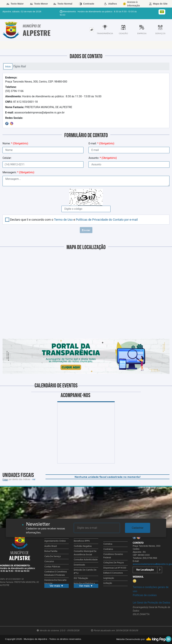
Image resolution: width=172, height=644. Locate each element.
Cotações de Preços (114, 563)
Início (8, 66)
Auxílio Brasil (51, 546)
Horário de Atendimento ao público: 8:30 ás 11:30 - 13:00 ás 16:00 (53, 96)
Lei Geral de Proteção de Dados (151, 603)
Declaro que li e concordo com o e (74, 220)
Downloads (79, 565)
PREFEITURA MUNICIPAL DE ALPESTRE (39, 107)
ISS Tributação (81, 578)
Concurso (49, 562)
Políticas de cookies (145, 595)
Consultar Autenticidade (86, 560)
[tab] (92, 30)
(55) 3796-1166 (14, 89)
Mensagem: (18, 172)
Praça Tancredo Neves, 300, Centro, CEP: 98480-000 (36, 80)
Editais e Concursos (113, 573)
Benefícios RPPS (82, 541)
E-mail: (101, 143)
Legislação (109, 578)
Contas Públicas (52, 567)
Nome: (15, 143)
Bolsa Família (51, 551)
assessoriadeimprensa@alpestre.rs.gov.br (35, 113)
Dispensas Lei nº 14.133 (115, 568)
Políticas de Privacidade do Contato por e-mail (107, 220)
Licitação (108, 583)
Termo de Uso (63, 220)
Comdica (108, 544)
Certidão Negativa (83, 546)
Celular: (7, 158)
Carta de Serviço (53, 557)
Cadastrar (138, 528)
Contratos (108, 549)
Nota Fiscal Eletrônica (84, 584)
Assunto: (103, 158)
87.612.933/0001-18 (21, 102)
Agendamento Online (55, 541)
